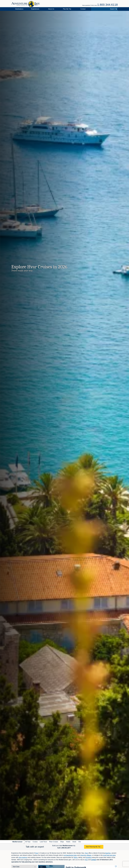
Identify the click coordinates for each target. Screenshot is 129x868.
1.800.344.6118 (107, 5)
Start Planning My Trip (93, 847)
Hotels (68, 842)
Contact (83, 9)
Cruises (35, 842)
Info (80, 842)
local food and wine (109, 855)
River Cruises (54, 842)
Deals (74, 842)
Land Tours (43, 842)
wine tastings (23, 857)
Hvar (36, 853)
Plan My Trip (67, 9)
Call (64, 848)
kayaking (89, 857)
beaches (108, 853)
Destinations (19, 9)
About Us (51, 9)
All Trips (28, 842)
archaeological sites (70, 855)
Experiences (35, 9)
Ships (62, 842)
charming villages (86, 855)
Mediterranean (17, 842)
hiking (76, 857)
